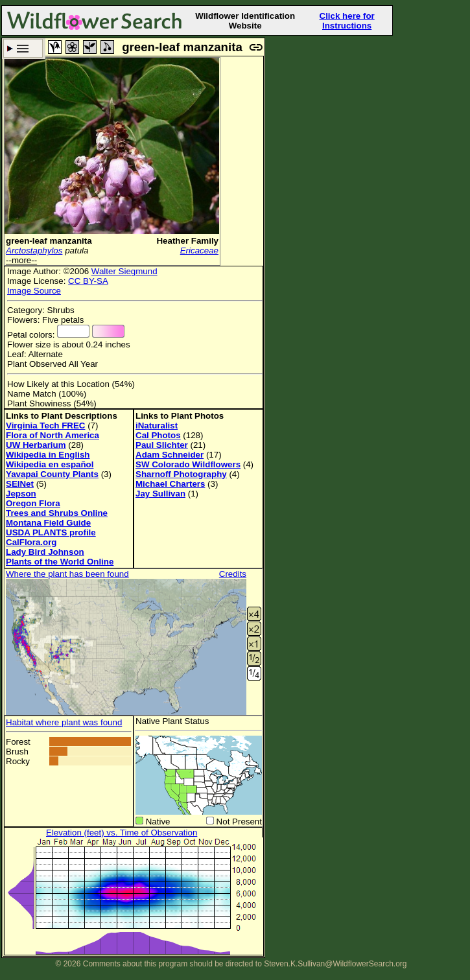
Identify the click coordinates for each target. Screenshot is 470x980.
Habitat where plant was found (64, 722)
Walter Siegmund (124, 271)
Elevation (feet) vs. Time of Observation (122, 833)
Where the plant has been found (67, 574)
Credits (233, 574)
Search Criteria (23, 48)
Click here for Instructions (347, 21)
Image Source (34, 291)
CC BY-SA (88, 281)
